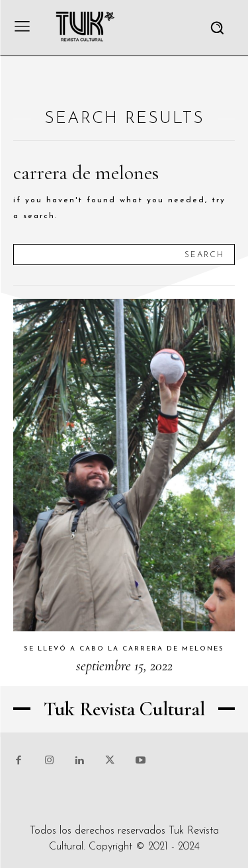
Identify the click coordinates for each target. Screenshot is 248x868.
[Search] (204, 255)
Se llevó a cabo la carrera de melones (124, 649)
